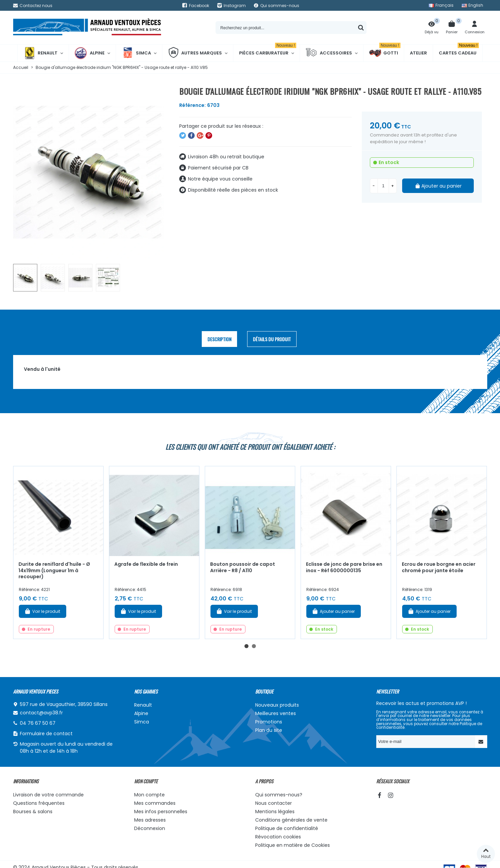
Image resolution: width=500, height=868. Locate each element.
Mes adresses (150, 820)
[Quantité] (383, 186)
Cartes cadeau (459, 50)
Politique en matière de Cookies (293, 845)
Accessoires (329, 53)
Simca (136, 53)
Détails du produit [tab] (272, 339)
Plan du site (269, 730)
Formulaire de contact (46, 734)
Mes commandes (155, 803)
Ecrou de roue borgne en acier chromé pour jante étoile (439, 567)
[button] (246, 646)
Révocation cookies (278, 837)
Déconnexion (150, 828)
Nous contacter (274, 803)
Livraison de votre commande (48, 795)
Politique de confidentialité (287, 828)
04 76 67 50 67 (38, 723)
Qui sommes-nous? (279, 795)
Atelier (418, 53)
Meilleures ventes (276, 713)
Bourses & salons (33, 812)
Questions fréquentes (39, 803)
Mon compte (149, 795)
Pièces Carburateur (268, 50)
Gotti (385, 53)
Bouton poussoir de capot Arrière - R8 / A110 (243, 567)
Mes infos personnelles (161, 812)
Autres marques (195, 53)
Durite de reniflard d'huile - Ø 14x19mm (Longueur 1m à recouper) (54, 570)
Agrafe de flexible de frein (146, 564)
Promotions (269, 722)
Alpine (90, 53)
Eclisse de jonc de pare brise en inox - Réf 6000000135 (344, 567)
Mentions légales (275, 812)
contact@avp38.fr (41, 713)
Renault (41, 53)
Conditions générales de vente (291, 820)
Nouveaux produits (277, 705)
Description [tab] (219, 339)
